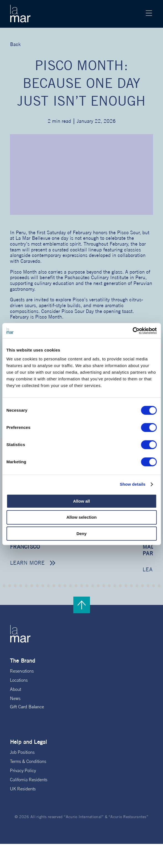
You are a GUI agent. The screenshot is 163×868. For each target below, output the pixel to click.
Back (15, 44)
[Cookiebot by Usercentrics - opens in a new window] (132, 331)
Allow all (81, 501)
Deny (81, 534)
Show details (133, 484)
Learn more (27, 563)
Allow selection (81, 517)
